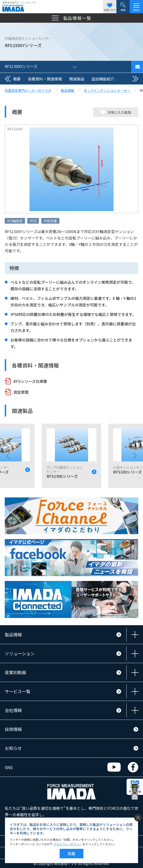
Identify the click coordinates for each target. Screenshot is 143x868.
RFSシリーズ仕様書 (30, 381)
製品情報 (13, 634)
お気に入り (110, 7)
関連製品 (77, 79)
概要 (17, 79)
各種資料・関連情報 (45, 79)
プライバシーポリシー (67, 844)
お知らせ (13, 748)
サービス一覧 (18, 691)
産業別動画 (15, 672)
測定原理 (21, 392)
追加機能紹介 (103, 79)
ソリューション (20, 653)
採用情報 (13, 729)
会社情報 (13, 710)
